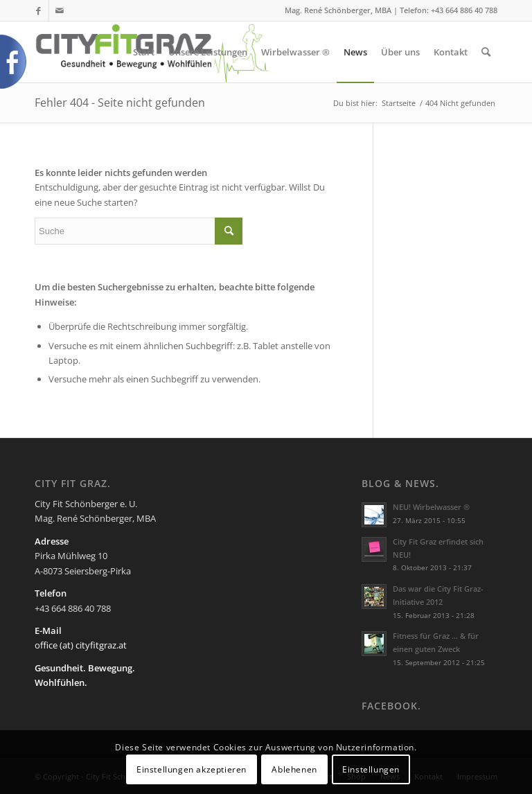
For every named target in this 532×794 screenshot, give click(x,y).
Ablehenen (294, 769)
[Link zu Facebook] (38, 10)
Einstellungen (371, 769)
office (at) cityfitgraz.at (81, 645)
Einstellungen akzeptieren (192, 769)
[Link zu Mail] (60, 10)
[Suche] (486, 52)
